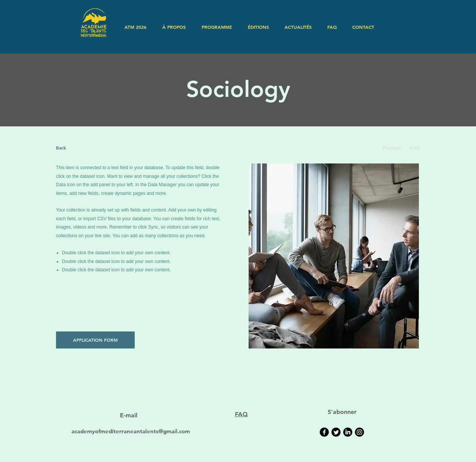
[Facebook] (324, 432)
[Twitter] (336, 432)
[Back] (84, 148)
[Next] (415, 148)
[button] (174, 27)
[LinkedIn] (348, 432)
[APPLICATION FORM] (95, 340)
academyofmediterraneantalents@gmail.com (131, 431)
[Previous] (391, 148)
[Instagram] (359, 432)
